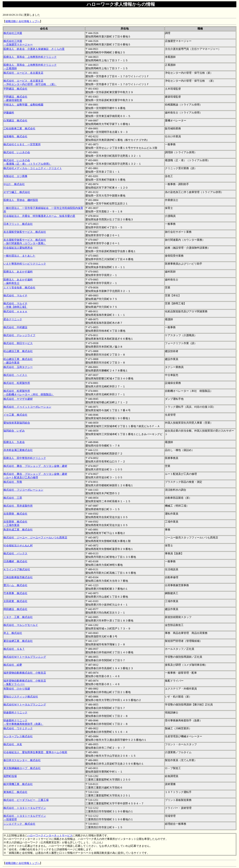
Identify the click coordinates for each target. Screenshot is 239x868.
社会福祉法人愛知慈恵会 (18, 248)
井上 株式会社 (13, 633)
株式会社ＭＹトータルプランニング (25, 657)
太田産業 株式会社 (15, 601)
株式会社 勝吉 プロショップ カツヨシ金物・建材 (35, 466)
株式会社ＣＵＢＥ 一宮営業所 (22, 144)
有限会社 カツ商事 (15, 176)
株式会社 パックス (15, 553)
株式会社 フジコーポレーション (23, 490)
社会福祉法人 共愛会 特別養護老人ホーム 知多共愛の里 (39, 216)
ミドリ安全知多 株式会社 (19, 288)
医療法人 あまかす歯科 (18, 272)
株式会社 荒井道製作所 (18, 506)
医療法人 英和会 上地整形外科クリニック (30, 57)
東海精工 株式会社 (15, 792)
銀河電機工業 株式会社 (18, 784)
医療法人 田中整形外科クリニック (25, 458)
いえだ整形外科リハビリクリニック (25, 264)
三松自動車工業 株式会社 (19, 128)
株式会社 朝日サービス (18, 343)
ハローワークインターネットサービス (50, 835)
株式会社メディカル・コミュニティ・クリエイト (33, 168)
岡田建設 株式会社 (15, 609)
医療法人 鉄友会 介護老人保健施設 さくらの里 (34, 49)
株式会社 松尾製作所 (17, 383)
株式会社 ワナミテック (18, 728)
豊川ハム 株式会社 (15, 585)
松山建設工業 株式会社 (18, 351)
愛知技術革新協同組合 (17, 423)
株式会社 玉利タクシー (18, 367)
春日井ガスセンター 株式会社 (22, 760)
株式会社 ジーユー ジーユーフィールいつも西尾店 (35, 538)
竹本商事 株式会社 (15, 593)
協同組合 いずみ (14, 431)
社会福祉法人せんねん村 (18, 546)
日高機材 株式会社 (15, 561)
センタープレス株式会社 (18, 736)
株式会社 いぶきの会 (17, 152)
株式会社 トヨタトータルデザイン (25, 808)
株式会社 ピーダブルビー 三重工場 (26, 800)
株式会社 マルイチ (15, 295)
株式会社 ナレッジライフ (19, 335)
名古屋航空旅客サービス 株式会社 (25, 232)
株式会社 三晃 (13, 498)
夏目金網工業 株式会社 (18, 641)
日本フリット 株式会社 (18, 224)
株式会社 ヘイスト (15, 375)
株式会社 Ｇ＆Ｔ (14, 649)
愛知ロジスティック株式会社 (21, 697)
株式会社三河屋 (13, 33)
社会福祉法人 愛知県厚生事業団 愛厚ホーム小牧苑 (35, 752)
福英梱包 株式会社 (15, 136)
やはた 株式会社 (14, 184)
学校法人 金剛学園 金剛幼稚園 (23, 105)
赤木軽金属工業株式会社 (18, 450)
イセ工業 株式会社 (15, 415)
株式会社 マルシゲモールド (21, 625)
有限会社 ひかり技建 (17, 689)
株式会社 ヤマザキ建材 (18, 399)
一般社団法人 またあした (19, 256)
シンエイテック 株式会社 (19, 824)
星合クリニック (13, 319)
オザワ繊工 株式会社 (17, 192)
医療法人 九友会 (14, 442)
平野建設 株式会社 (15, 89)
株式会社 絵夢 (13, 665)
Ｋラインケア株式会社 (17, 569)
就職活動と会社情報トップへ (23, 21)
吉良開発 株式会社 (15, 514)
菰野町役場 (10, 776)
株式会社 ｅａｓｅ (15, 311)
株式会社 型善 (13, 482)
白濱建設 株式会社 (15, 121)
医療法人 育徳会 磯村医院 (21, 200)
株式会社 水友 (13, 744)
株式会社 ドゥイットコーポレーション (27, 407)
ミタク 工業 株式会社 (18, 617)
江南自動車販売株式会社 (18, 577)
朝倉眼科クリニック (15, 713)
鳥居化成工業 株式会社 (18, 530)
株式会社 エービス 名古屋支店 (23, 73)
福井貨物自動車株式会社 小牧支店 (25, 673)
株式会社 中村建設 (15, 327)
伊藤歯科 (9, 113)
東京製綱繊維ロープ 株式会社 (22, 768)
